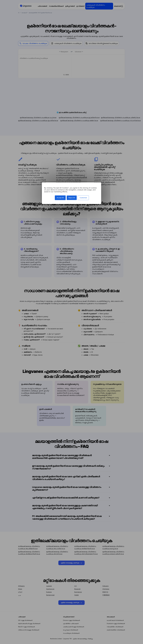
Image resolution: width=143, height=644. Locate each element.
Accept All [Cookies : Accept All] (60, 198)
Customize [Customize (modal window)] (83, 198)
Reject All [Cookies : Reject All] (72, 198)
